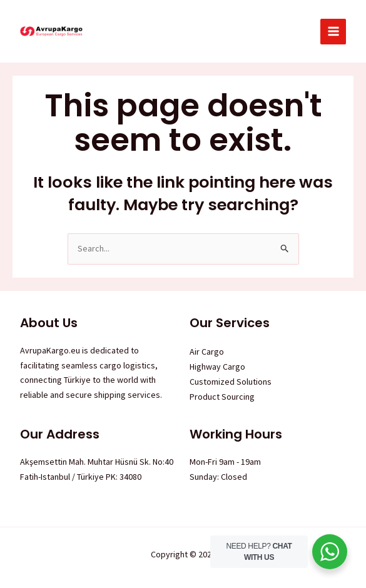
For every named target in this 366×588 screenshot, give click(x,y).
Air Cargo (207, 352)
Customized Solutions (231, 382)
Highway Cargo (217, 367)
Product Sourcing (222, 397)
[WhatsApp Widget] (330, 552)
